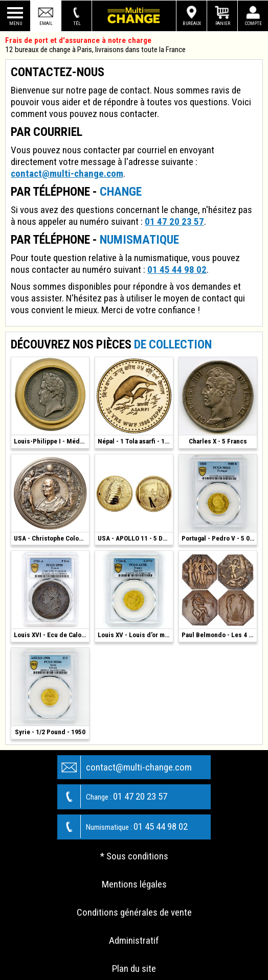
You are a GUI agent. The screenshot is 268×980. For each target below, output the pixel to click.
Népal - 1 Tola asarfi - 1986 (135, 441)
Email (46, 23)
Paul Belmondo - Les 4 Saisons (219, 635)
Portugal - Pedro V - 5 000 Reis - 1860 (219, 538)
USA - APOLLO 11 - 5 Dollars (135, 538)
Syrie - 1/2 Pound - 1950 (50, 732)
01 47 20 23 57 (174, 221)
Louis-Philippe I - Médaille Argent (51, 441)
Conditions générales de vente (134, 912)
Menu (16, 23)
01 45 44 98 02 (177, 270)
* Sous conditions (134, 856)
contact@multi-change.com (67, 173)
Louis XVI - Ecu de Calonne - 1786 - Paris (51, 635)
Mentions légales (134, 884)
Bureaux (192, 23)
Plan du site (134, 969)
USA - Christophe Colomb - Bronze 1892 (51, 538)
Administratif (134, 940)
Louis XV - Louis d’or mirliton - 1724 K (135, 635)
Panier (223, 23)
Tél (77, 23)
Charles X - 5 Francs (218, 441)
